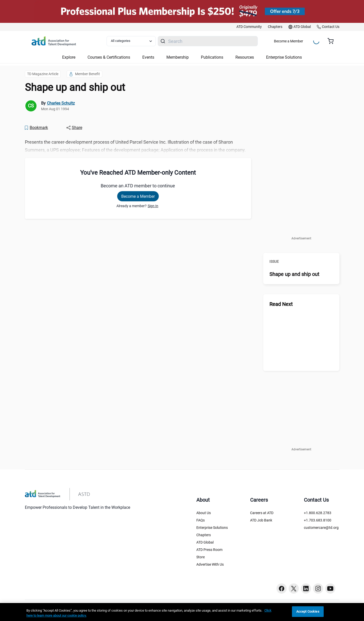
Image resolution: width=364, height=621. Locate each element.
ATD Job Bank (261, 520)
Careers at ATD (262, 513)
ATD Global (205, 542)
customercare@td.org (321, 528)
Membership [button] (178, 57)
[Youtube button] (330, 589)
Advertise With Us (210, 564)
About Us (204, 513)
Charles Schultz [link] (61, 103)
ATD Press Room (209, 550)
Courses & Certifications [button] (109, 57)
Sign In (153, 206)
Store (201, 557)
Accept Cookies (308, 611)
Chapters (204, 535)
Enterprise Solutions (212, 528)
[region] (182, 612)
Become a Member (289, 41)
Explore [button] (69, 57)
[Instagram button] (318, 589)
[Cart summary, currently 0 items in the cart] (332, 41)
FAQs (201, 520)
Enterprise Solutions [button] (284, 57)
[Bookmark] (36, 128)
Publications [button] (212, 57)
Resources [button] (245, 57)
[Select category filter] (131, 41)
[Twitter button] (294, 589)
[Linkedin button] (306, 589)
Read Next (281, 304)
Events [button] (148, 57)
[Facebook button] (282, 589)
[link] (249, 27)
